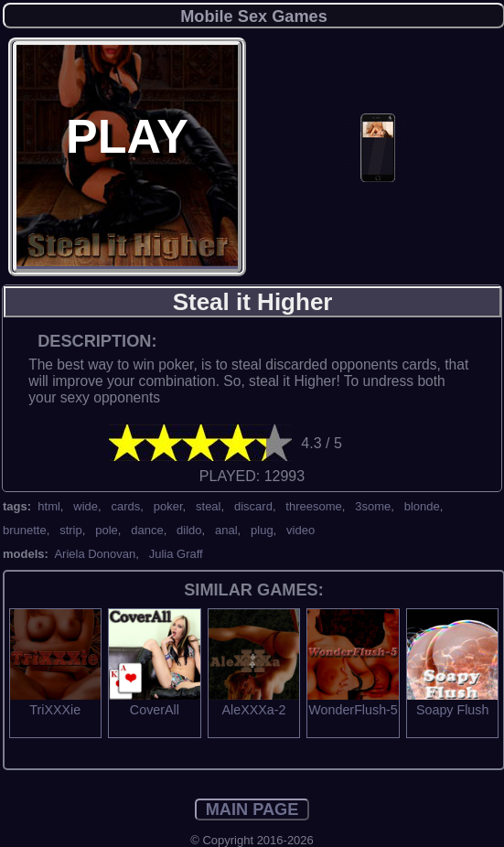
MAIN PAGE (252, 809)
